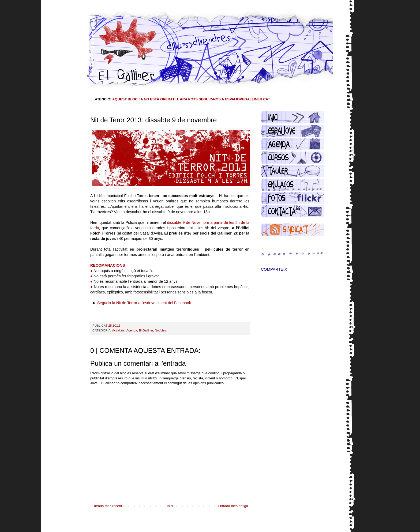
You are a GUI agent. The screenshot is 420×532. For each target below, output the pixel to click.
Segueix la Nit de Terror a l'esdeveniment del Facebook (144, 303)
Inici (170, 506)
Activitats (119, 330)
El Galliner (146, 330)
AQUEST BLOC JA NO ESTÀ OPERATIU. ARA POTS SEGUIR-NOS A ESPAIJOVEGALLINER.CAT (191, 99)
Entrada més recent (107, 506)
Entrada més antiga (233, 506)
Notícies (160, 330)
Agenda (132, 330)
